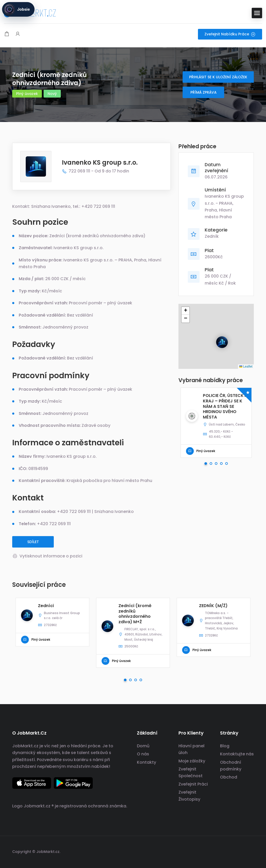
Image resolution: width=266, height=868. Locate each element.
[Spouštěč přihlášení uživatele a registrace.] (18, 34)
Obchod (229, 777)
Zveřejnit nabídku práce (230, 34)
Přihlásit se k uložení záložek (218, 77)
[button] (218, 338)
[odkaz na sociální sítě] (249, 851)
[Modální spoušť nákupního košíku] (7, 34)
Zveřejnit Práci (193, 784)
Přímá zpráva (204, 92)
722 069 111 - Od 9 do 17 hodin (95, 171)
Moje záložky (192, 761)
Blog (225, 746)
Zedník (212, 236)
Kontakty (147, 762)
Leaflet (246, 367)
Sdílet (33, 542)
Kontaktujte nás (237, 754)
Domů (143, 746)
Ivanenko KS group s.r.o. (100, 162)
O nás (143, 754)
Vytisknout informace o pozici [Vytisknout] (47, 556)
